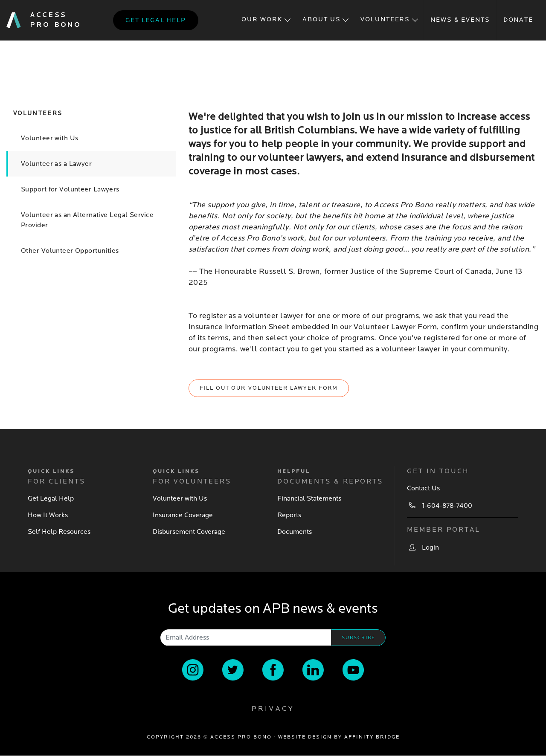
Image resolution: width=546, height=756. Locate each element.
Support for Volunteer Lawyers (70, 189)
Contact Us (423, 488)
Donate (518, 20)
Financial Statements (309, 498)
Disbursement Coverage (189, 532)
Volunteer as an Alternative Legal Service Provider (87, 220)
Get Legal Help (51, 498)
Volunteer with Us (49, 138)
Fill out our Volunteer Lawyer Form (269, 388)
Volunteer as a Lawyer (56, 164)
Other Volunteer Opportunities (70, 251)
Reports (289, 515)
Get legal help (155, 20)
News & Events (460, 20)
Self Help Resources (59, 532)
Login (430, 547)
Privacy (273, 709)
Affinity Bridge (372, 737)
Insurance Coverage (183, 515)
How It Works (48, 515)
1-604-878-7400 (447, 506)
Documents (295, 532)
